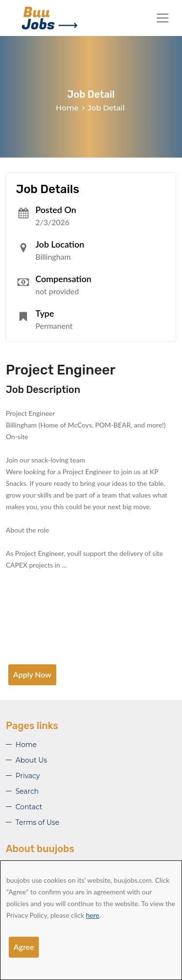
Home (67, 108)
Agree (24, 947)
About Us (31, 760)
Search (27, 791)
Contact (29, 807)
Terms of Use (37, 822)
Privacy (28, 776)
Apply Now (32, 674)
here (92, 915)
